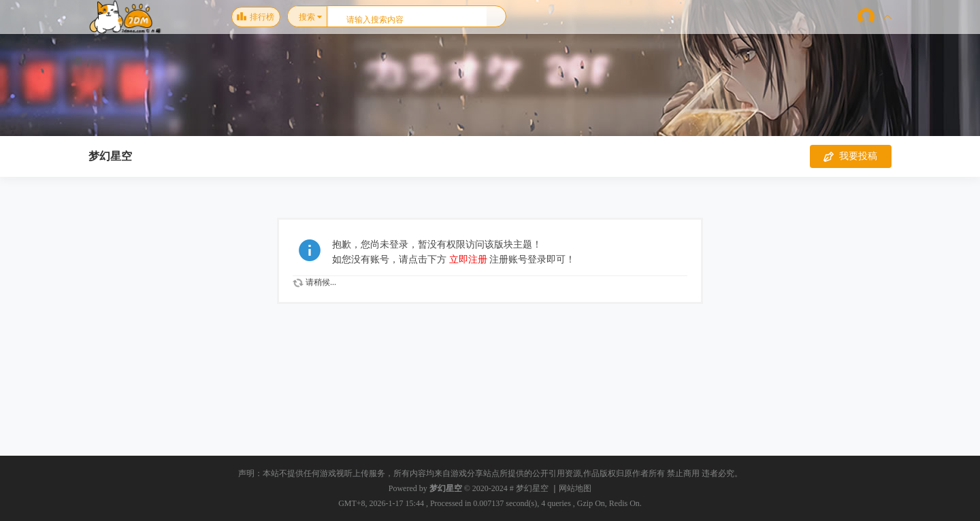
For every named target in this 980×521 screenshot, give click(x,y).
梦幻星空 (110, 156)
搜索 (307, 17)
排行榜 (256, 17)
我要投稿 (850, 156)
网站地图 (575, 488)
